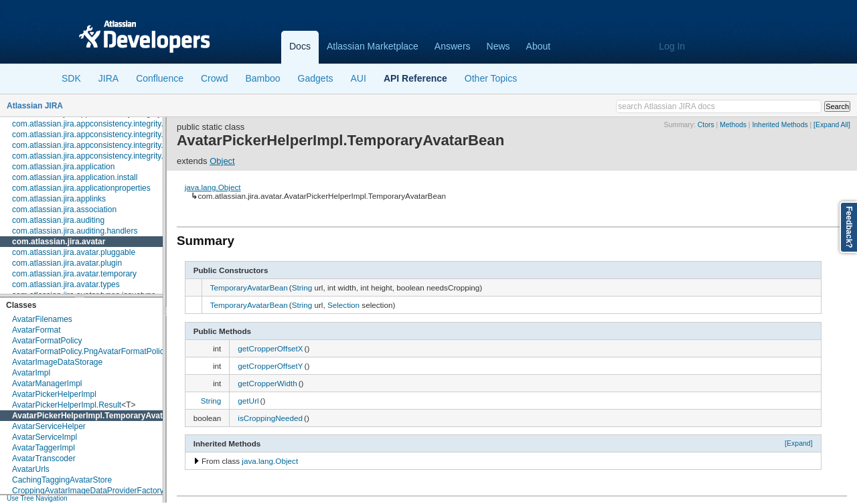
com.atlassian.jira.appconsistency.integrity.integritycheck (112, 145)
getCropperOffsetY (270, 366)
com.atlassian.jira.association (64, 209)
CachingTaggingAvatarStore (62, 480)
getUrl (248, 401)
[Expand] (799, 443)
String (302, 287)
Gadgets (316, 78)
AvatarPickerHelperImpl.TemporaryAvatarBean (101, 416)
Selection (343, 305)
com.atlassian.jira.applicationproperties (81, 188)
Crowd (214, 78)
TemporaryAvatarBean (249, 287)
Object (222, 161)
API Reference (415, 78)
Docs (300, 46)
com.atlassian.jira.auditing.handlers (75, 231)
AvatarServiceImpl (45, 437)
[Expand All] (832, 125)
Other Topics (491, 78)
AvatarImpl (31, 373)
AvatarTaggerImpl (44, 448)
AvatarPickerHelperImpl (54, 394)
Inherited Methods (780, 125)
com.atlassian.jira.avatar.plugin (67, 263)
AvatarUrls (31, 469)
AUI (359, 78)
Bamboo (262, 78)
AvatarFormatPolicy (47, 341)
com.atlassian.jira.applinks (59, 199)
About (539, 46)
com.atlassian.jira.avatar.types (66, 284)
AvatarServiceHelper (49, 426)
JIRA (108, 78)
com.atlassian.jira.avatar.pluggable (74, 252)
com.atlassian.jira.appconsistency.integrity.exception (105, 135)
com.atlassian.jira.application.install (75, 177)
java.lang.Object (213, 187)
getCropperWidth (267, 383)
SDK (71, 78)
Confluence (160, 78)
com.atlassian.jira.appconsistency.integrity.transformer (108, 156)
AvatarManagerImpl (47, 384)
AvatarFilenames (42, 319)
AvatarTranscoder (44, 458)
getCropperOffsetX (270, 348)
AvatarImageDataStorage (57, 362)
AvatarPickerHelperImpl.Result (67, 405)
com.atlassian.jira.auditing (58, 220)
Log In (672, 46)
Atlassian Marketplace (373, 46)
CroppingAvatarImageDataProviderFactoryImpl (95, 491)
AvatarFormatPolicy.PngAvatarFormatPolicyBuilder (102, 351)
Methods (733, 125)
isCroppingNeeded (270, 418)
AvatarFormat (36, 330)
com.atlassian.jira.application (63, 167)
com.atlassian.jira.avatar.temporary (74, 274)
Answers (453, 46)
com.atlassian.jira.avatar (59, 242)
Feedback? (849, 227)
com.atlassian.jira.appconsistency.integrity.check (98, 124)
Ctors (706, 125)
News (498, 46)
